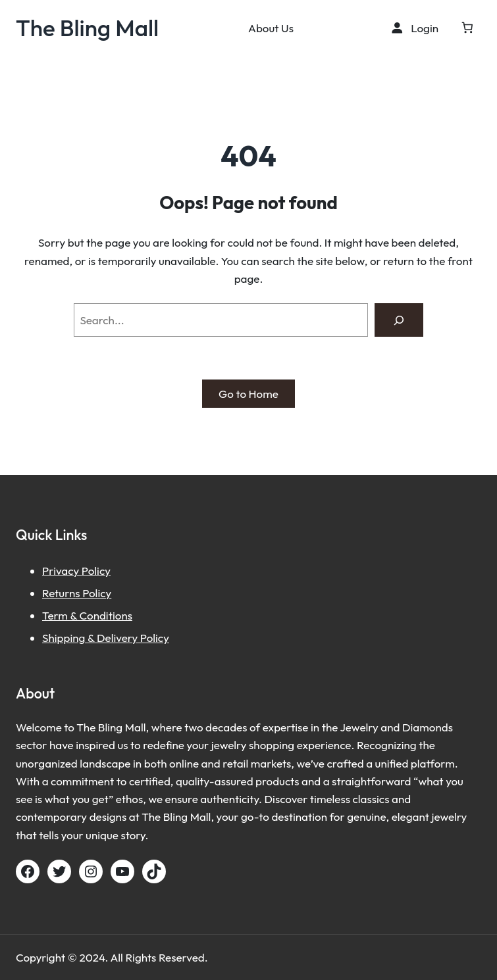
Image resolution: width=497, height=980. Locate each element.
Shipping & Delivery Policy (106, 638)
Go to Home (248, 394)
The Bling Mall (87, 28)
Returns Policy (77, 593)
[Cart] (467, 28)
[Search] (399, 320)
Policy (96, 571)
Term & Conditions (87, 615)
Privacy (62, 571)
